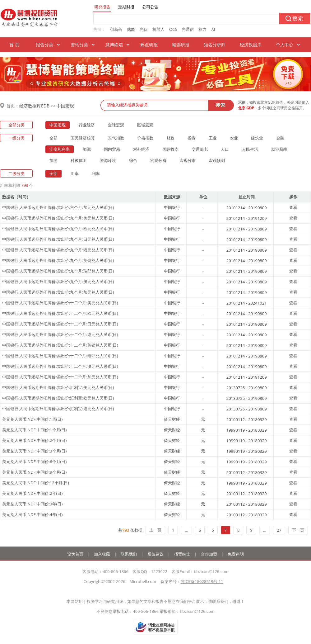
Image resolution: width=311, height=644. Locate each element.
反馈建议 (155, 554)
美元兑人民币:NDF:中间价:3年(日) (32, 504)
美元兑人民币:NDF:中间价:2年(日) (32, 493)
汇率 (75, 173)
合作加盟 (209, 554)
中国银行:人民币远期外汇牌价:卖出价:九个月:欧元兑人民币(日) (58, 229)
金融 (280, 138)
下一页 (298, 530)
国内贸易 (112, 149)
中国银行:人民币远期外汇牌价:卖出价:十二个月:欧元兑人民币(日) (60, 313)
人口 (225, 149)
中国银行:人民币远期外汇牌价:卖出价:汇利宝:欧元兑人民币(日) (58, 398)
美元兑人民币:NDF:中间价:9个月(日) (34, 472)
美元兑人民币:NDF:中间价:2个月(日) (34, 440)
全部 (53, 138)
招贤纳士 (182, 554)
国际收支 (170, 149)
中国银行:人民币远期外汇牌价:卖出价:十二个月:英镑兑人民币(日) (60, 345)
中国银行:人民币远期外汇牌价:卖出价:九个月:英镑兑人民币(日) (58, 260)
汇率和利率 (60, 149)
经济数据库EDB (34, 106)
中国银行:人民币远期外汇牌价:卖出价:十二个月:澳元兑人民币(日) (60, 366)
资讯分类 (79, 45)
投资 (192, 138)
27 (279, 530)
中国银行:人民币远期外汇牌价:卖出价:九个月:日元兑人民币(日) (58, 239)
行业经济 (87, 125)
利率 (96, 173)
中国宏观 (65, 106)
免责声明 (236, 554)
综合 (133, 160)
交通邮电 (200, 149)
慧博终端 (114, 45)
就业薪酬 (279, 149)
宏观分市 (188, 160)
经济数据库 (251, 45)
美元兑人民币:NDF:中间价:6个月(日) (34, 462)
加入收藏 (102, 554)
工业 (213, 138)
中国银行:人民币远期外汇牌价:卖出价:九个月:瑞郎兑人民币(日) (58, 271)
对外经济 (141, 149)
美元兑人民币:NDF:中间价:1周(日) (32, 419)
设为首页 (75, 554)
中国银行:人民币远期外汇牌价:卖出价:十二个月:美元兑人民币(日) (60, 303)
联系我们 (129, 554)
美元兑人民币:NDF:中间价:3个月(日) (34, 451)
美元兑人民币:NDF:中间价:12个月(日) (36, 483)
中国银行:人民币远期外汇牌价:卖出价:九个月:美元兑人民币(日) (58, 218)
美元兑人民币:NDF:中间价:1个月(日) (34, 430)
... (186, 530)
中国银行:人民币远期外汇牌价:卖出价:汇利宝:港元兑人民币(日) (58, 409)
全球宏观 (116, 125)
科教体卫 (79, 160)
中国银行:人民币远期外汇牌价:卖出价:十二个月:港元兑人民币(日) (60, 334)
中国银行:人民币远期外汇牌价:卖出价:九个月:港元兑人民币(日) (58, 250)
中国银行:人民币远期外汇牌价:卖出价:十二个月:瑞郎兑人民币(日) (60, 356)
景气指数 (116, 138)
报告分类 (44, 45)
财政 (170, 138)
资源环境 (108, 160)
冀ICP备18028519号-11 (202, 581)
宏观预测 (217, 160)
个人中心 (285, 45)
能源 (87, 149)
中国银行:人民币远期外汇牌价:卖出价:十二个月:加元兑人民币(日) (60, 377)
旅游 (53, 160)
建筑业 (257, 138)
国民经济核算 (83, 138)
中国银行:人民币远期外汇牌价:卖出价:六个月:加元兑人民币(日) (58, 207)
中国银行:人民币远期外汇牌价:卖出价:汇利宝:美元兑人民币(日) (58, 387)
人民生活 (250, 149)
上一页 (155, 530)
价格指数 (145, 138)
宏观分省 (158, 160)
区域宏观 (145, 125)
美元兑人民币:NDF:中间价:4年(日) (32, 514)
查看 (293, 207)
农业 (234, 138)
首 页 (14, 45)
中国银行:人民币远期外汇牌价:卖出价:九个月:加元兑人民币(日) (58, 292)
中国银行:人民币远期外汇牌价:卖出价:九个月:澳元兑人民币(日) (58, 282)
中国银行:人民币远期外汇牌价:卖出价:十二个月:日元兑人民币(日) (60, 324)
